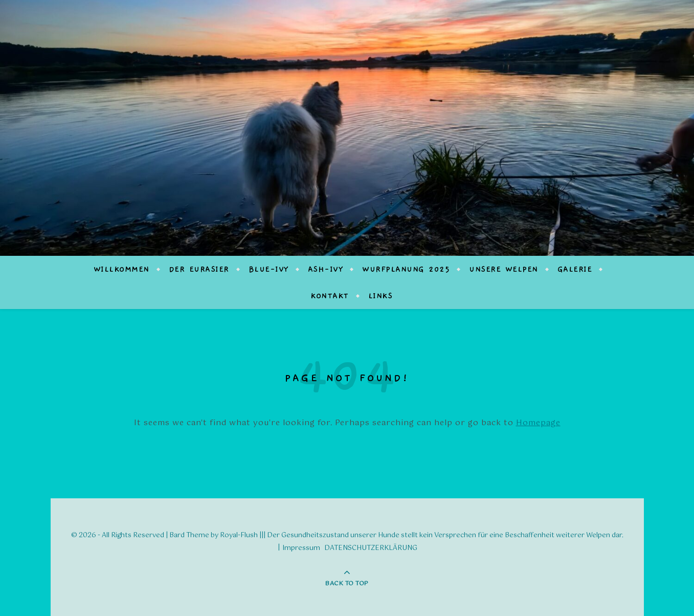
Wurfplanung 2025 (406, 269)
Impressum (301, 548)
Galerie (575, 269)
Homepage (538, 423)
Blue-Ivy (268, 269)
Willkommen (121, 269)
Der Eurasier (199, 269)
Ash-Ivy (326, 269)
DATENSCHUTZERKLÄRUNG (371, 548)
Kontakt (330, 296)
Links (380, 296)
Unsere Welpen (503, 269)
